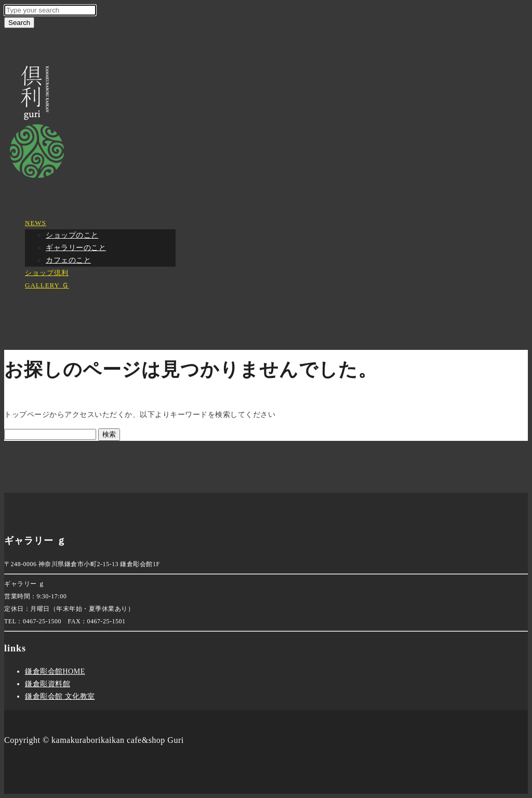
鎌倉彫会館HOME (55, 671)
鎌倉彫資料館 (48, 684)
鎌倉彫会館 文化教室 (60, 696)
